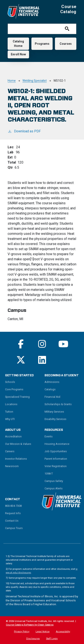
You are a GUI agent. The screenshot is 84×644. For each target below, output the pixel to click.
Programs (42, 44)
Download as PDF (24, 131)
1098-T (49, 474)
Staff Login (52, 639)
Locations (11, 404)
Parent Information (56, 459)
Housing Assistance (57, 444)
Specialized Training (17, 397)
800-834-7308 (13, 506)
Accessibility (63, 632)
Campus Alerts (54, 488)
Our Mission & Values (18, 444)
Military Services (54, 412)
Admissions (52, 382)
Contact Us (12, 521)
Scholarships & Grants (58, 404)
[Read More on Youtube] (63, 344)
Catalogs (50, 389)
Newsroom (12, 466)
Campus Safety (54, 481)
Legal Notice (43, 632)
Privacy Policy (22, 632)
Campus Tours (14, 528)
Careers (10, 451)
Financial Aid (52, 397)
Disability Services (55, 419)
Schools (10, 382)
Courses (66, 44)
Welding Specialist (35, 81)
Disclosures (33, 639)
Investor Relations (16, 459)
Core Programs (14, 389)
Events (49, 436)
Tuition (9, 412)
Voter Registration (56, 466)
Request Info (13, 513)
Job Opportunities (56, 451)
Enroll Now (18, 54)
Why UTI (10, 419)
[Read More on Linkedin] (42, 360)
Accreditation (13, 436)
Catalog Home (18, 44)
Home (12, 81)
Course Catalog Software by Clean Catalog (30, 625)
